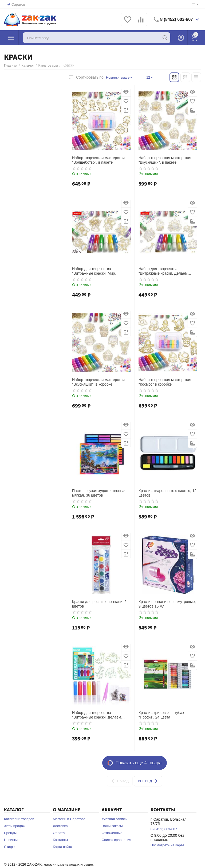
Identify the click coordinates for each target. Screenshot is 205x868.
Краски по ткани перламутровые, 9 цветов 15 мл (167, 604)
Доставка (60, 826)
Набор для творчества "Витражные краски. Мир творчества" (94, 271)
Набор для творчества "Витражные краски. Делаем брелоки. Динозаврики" (97, 715)
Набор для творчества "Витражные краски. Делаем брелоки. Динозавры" (163, 271)
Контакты (60, 840)
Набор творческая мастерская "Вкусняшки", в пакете (165, 160)
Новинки (11, 840)
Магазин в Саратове (69, 819)
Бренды (10, 833)
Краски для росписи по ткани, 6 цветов (99, 604)
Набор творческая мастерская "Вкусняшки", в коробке (98, 382)
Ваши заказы (112, 826)
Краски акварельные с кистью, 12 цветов (167, 493)
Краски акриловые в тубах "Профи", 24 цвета (161, 715)
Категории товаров (19, 819)
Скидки (10, 847)
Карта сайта (62, 847)
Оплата (59, 833)
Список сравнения (117, 840)
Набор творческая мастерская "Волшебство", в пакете (98, 160)
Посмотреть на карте (167, 845)
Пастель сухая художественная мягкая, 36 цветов (99, 493)
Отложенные (112, 833)
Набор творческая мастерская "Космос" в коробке (165, 382)
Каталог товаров (11, 38)
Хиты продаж (15, 826)
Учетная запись (114, 819)
